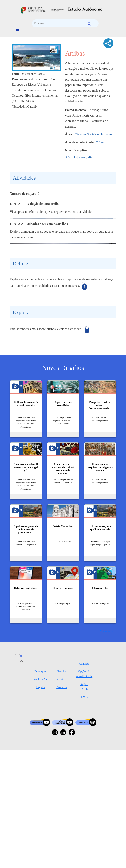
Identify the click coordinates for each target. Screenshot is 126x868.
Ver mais (106, 749)
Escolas (62, 790)
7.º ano (101, 142)
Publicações (41, 797)
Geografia (86, 157)
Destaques (41, 790)
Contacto (84, 782)
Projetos (40, 805)
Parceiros (62, 805)
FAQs (84, 815)
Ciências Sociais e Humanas (93, 134)
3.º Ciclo (71, 157)
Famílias (62, 797)
